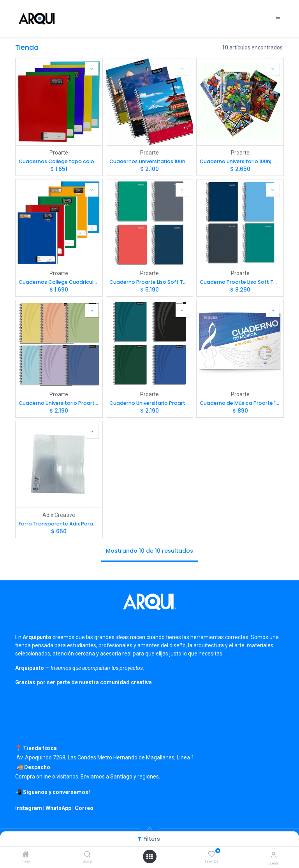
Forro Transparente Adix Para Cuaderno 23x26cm (59, 524)
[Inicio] (26, 855)
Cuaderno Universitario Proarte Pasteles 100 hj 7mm (59, 403)
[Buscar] (87, 855)
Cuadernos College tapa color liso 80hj (59, 161)
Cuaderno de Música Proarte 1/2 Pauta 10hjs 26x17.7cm (240, 403)
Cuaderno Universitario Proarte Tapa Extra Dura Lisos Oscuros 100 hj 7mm (150, 403)
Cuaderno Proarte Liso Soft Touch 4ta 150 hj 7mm (150, 282)
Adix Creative (59, 515)
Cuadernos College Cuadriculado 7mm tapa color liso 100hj (59, 282)
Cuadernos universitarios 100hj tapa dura (150, 161)
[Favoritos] (212, 854)
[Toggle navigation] (278, 19)
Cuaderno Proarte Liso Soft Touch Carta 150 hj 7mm (240, 282)
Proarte (59, 153)
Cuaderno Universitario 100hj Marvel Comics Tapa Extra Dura (240, 161)
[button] (92, 69)
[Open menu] (149, 857)
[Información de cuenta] (273, 855)
